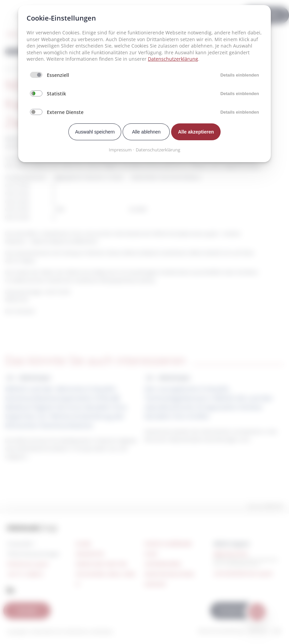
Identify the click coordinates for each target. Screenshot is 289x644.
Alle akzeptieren (196, 132)
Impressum (120, 150)
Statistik (56, 94)
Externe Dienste (65, 112)
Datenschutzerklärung (173, 59)
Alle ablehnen (146, 132)
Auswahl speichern (95, 132)
